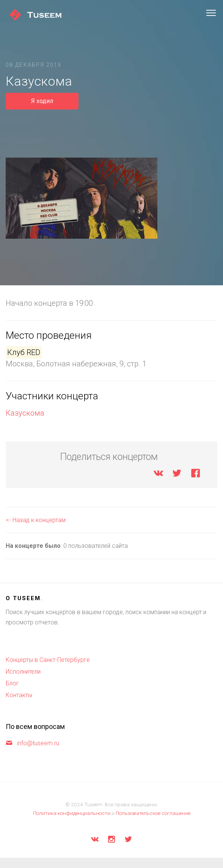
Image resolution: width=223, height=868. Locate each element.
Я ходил (42, 101)
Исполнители (23, 672)
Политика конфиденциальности (72, 813)
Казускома (25, 413)
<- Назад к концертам (36, 520)
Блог (12, 683)
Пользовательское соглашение (153, 813)
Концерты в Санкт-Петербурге (48, 660)
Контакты (19, 695)
